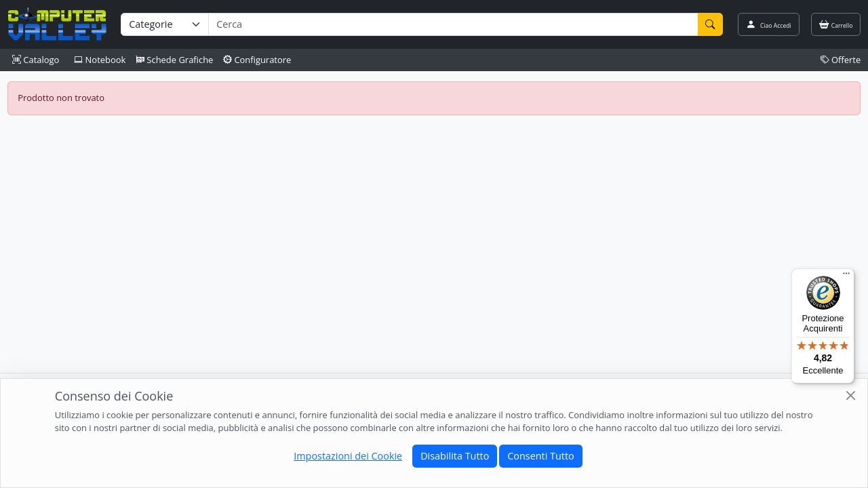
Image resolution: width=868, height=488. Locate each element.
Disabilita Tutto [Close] (455, 456)
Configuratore (257, 60)
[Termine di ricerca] (453, 24)
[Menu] (846, 277)
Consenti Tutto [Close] (540, 456)
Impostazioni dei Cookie (348, 456)
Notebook (100, 60)
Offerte (841, 60)
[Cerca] (711, 24)
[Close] (851, 395)
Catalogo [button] (36, 60)
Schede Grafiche (175, 60)
